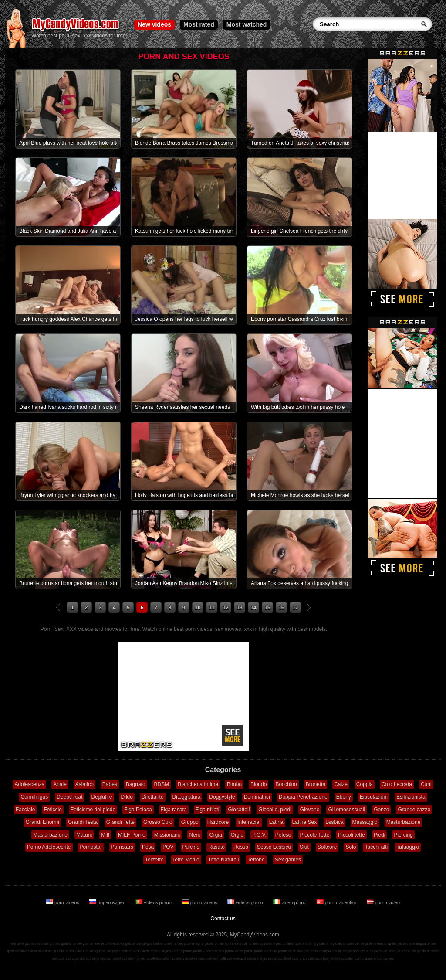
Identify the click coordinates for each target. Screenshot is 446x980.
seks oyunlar (102, 958)
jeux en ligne (194, 944)
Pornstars (122, 847)
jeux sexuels (406, 951)
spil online (267, 944)
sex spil (85, 958)
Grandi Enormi (42, 822)
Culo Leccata (397, 784)
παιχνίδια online (82, 951)
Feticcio (52, 810)
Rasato (216, 847)
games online (71, 944)
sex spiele (340, 951)
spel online (250, 944)
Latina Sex (305, 822)
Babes (110, 784)
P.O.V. (259, 835)
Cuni (426, 784)
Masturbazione (404, 822)
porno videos (200, 902)
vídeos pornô (182, 951)
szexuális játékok (321, 958)
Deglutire (102, 797)
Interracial (249, 822)
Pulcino (191, 847)
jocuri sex (120, 958)
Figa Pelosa (138, 810)
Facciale (25, 810)
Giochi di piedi (275, 810)
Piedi (380, 835)
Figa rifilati (208, 810)
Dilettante (153, 797)
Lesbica (334, 822)
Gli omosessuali (346, 810)
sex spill (58, 958)
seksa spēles (257, 958)
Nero (195, 835)
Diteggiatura (187, 797)
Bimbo (234, 784)
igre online (103, 951)
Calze (341, 784)
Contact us (223, 919)
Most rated (199, 24)
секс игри (299, 958)
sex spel (72, 958)
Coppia (365, 784)
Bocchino (286, 784)
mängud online (425, 944)
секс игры (323, 951)
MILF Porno (132, 835)
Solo (351, 847)
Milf (105, 835)
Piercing (403, 835)
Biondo (258, 784)
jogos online (132, 944)
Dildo (127, 797)
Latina (276, 822)
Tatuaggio (408, 847)
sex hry (134, 958)
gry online (321, 944)
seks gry (169, 958)
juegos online (152, 944)
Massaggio (365, 822)
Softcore (327, 847)
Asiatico (84, 784)
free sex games (48, 944)
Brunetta (316, 784)
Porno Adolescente (49, 847)
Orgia (215, 835)
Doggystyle (222, 797)
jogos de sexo (385, 951)
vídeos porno (154, 902)
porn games (364, 958)
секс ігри (205, 958)
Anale (60, 784)
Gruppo (190, 822)
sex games (306, 951)
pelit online (284, 944)
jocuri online (355, 944)
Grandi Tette (120, 822)
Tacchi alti (376, 847)
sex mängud (237, 958)
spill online (233, 944)
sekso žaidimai (279, 958)
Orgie (237, 835)
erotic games (384, 958)
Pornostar (91, 847)
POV (168, 847)
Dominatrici (257, 797)
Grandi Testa (83, 822)
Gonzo (381, 810)
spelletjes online (400, 944)
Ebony (344, 797)
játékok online (376, 944)
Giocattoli (239, 810)
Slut (304, 847)
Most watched (247, 24)
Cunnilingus (34, 797)
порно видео (108, 902)
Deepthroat (69, 797)
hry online (337, 944)
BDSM (162, 784)
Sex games (288, 860)
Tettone (256, 860)
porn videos (63, 902)
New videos (154, 24)
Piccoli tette (351, 835)
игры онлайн (111, 944)
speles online (17, 951)
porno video (383, 902)
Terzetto (154, 860)
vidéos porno (246, 902)
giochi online (214, 944)
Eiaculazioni (374, 797)
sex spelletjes (151, 958)
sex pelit (219, 958)
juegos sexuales (360, 951)
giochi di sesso (428, 951)
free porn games (23, 944)
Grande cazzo (414, 810)
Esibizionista (411, 797)
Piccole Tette (315, 835)
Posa (148, 847)
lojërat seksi (344, 958)
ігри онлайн (303, 944)
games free (91, 944)
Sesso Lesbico (274, 847)
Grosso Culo (158, 822)
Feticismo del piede (93, 810)
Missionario (167, 835)
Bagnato (136, 784)
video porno (291, 902)
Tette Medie (186, 860)
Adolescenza (29, 784)
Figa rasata (174, 810)
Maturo (84, 835)
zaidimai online (39, 951)
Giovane (310, 810)
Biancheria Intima (198, 784)
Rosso (241, 847)
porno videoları (337, 902)
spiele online (173, 944)
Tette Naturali (224, 860)
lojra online (60, 951)
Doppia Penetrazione (303, 797)
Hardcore (218, 822)
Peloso (283, 835)
